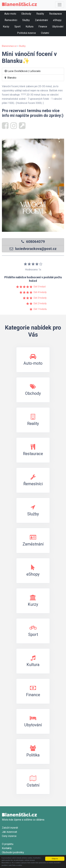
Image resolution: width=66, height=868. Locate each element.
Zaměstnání (41, 20)
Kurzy (6, 27)
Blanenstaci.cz (9, 46)
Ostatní (45, 33)
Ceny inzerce (9, 836)
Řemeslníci (11, 20)
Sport (17, 27)
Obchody (26, 14)
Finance (43, 27)
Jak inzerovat (9, 832)
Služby (26, 20)
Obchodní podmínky (13, 852)
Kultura (29, 27)
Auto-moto (10, 14)
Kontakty (7, 848)
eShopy (57, 20)
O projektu (8, 844)
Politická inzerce (27, 33)
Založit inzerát (10, 828)
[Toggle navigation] (60, 5)
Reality (40, 14)
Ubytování (58, 27)
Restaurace (56, 14)
